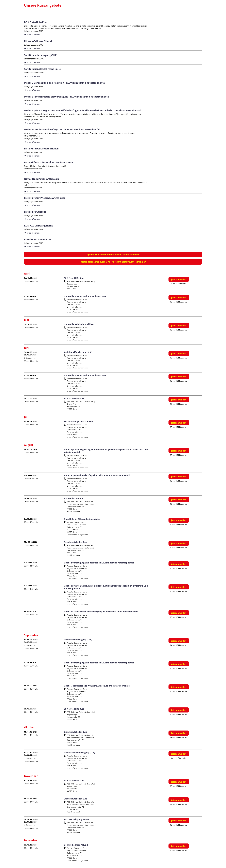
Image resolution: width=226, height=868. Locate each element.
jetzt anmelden (179, 279)
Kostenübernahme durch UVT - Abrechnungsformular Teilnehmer (113, 262)
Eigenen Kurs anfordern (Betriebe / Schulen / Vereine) (113, 255)
